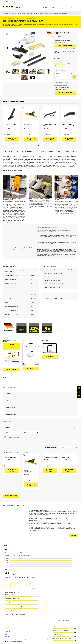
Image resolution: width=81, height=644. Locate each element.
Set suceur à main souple (11, 457)
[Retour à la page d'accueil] (9, 7)
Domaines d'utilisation (71, 151)
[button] (8, 48)
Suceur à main (66, 457)
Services (37, 6)
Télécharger (12, 369)
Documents (51, 151)
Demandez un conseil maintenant (60, 13)
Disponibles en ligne (14, 437)
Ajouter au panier (65, 46)
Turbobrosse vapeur (67, 124)
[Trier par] (68, 447)
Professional (28, 6)
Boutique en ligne (55, 7)
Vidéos (59, 151)
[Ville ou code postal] (63, 77)
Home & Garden (18, 7)
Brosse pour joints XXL (10, 124)
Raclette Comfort (28, 124)
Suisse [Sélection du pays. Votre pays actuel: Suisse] (7, 1)
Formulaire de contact (65, 93)
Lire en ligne (50, 357)
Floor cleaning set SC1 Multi (50, 457)
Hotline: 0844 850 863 (60, 90)
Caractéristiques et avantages (24, 151)
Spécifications (40, 151)
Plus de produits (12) (11, 496)
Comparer (58, 58)
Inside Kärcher (44, 7)
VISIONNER (73, 535)
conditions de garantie (64, 518)
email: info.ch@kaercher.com (62, 87)
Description (8, 151)
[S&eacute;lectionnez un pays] (63, 74)
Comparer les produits (52, 447)
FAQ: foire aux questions (61, 85)
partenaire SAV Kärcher (50, 524)
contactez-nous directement (41, 529)
